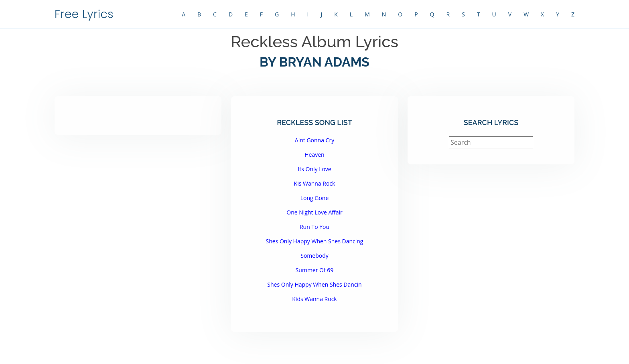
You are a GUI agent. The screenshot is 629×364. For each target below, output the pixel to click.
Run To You (314, 227)
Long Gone (315, 198)
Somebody (314, 256)
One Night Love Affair (314, 212)
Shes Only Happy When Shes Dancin (314, 284)
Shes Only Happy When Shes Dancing (315, 241)
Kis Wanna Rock (315, 183)
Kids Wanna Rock (314, 299)
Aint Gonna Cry (314, 140)
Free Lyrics (84, 14)
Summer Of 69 (315, 270)
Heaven (314, 155)
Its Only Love (314, 169)
